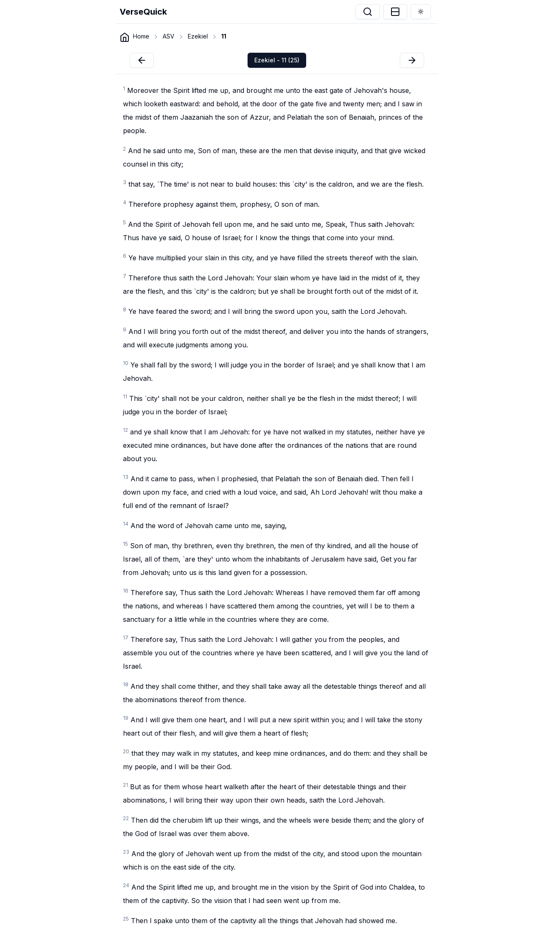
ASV (169, 36)
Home (141, 36)
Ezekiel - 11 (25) (277, 60)
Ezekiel (198, 36)
